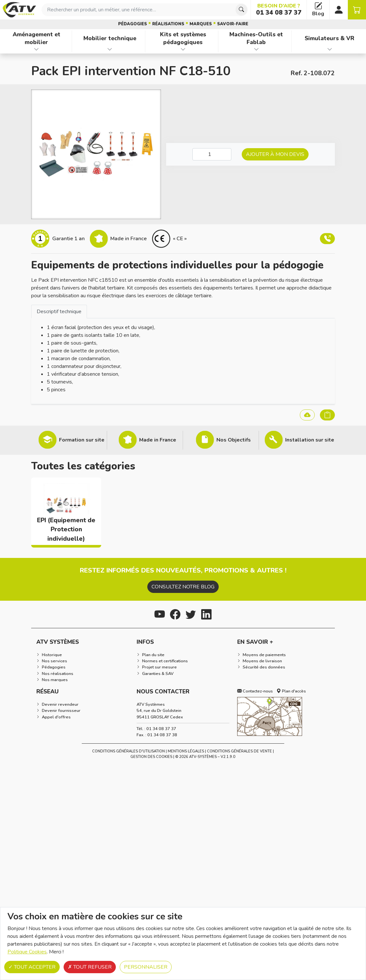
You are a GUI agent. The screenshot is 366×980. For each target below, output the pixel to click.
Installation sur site (310, 440)
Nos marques (55, 680)
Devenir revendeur (60, 704)
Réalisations (168, 24)
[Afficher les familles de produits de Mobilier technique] (110, 49)
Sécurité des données (264, 667)
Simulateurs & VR (329, 38)
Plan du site (153, 655)
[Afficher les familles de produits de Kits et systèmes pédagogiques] (183, 49)
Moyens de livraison (262, 661)
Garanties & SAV (158, 674)
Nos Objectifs (234, 440)
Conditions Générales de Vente (239, 751)
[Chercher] (241, 10)
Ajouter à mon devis (275, 154)
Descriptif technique (59, 312)
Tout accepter (32, 967)
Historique (52, 655)
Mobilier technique (110, 38)
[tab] (59, 311)
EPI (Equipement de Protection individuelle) (66, 530)
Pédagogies (133, 24)
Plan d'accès (291, 691)
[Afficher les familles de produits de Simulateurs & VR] (329, 49)
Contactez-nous (255, 691)
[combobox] (145, 10)
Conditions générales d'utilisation (128, 751)
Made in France (158, 440)
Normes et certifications (165, 661)
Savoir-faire (233, 24)
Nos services (55, 661)
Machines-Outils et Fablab (256, 38)
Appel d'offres (56, 717)
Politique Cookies (27, 952)
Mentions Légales (186, 751)
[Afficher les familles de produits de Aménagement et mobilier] (37, 49)
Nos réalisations (58, 674)
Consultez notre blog (183, 587)
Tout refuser (90, 967)
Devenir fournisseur (61, 711)
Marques (201, 24)
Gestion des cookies (151, 757)
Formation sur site (82, 440)
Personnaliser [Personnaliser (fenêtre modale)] (146, 967)
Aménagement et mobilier (37, 38)
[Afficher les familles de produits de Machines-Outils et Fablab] (256, 49)
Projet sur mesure (159, 667)
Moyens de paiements (264, 655)
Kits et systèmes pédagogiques (183, 38)
